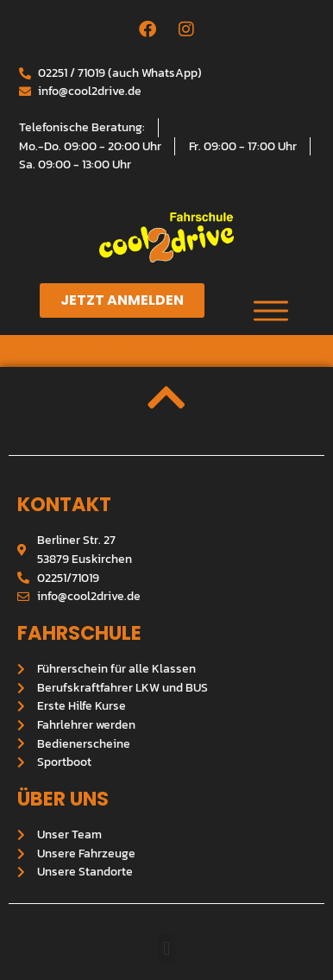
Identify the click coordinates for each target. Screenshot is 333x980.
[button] (166, 948)
